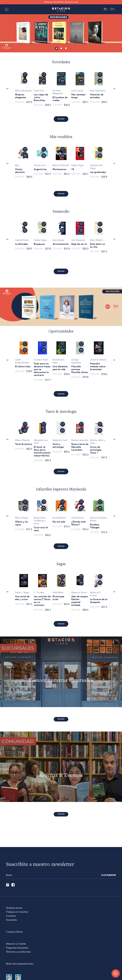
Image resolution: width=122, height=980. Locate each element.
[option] (61, 32)
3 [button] (66, 49)
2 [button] (61, 49)
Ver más (61, 119)
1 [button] (57, 49)
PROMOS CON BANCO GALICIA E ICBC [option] (61, 2)
